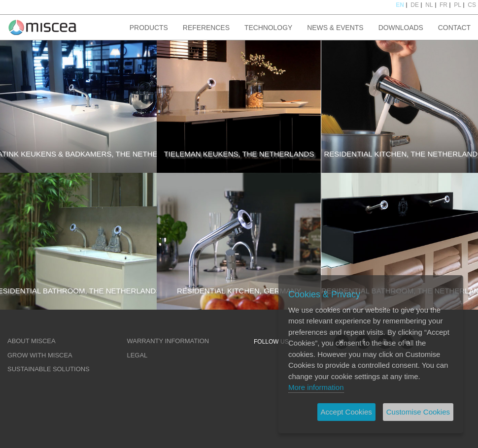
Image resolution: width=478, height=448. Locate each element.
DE (415, 5)
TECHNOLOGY (268, 28)
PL (458, 5)
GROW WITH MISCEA (40, 355)
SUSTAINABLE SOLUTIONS (49, 369)
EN (400, 5)
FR (444, 5)
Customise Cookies (418, 412)
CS (472, 5)
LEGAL (137, 355)
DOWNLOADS (401, 28)
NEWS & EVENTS (335, 28)
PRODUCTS (149, 28)
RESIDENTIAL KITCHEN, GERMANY (239, 291)
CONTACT (454, 28)
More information (316, 387)
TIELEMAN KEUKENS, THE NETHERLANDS (239, 154)
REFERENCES (206, 28)
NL (429, 5)
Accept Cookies (346, 412)
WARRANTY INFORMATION (168, 341)
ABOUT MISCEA (32, 341)
